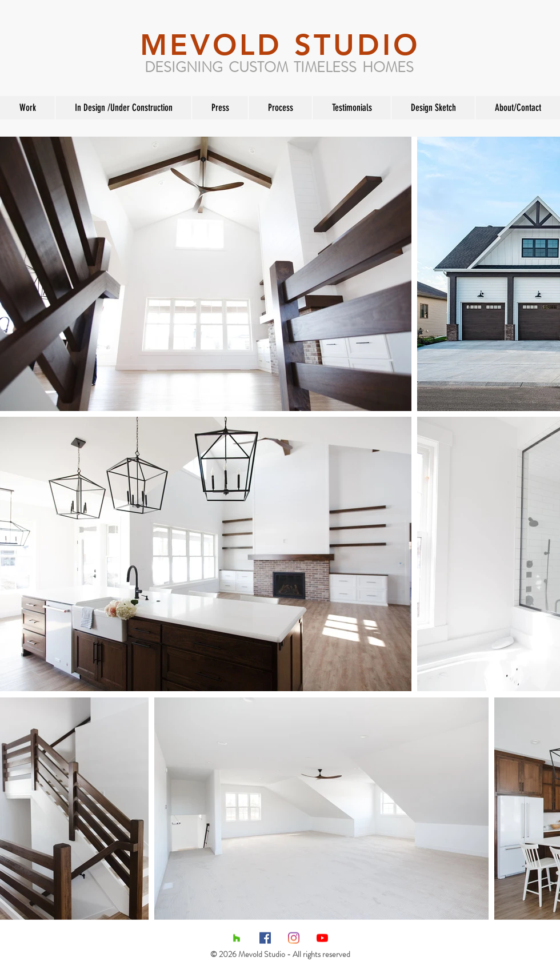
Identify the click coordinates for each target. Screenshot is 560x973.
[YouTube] (322, 938)
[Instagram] (294, 938)
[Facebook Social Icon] (265, 938)
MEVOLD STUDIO (280, 45)
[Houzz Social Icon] (237, 938)
